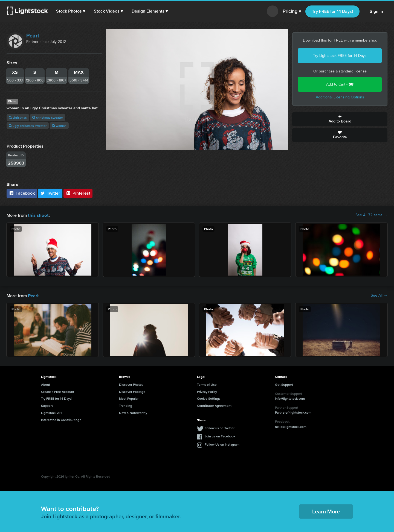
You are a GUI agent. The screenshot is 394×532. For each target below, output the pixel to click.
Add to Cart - (340, 84)
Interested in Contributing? (61, 419)
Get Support (284, 384)
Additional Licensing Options (340, 97)
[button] (71, 11)
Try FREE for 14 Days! (332, 11)
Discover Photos (131, 384)
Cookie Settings (209, 398)
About (46, 384)
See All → (379, 295)
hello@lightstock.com (291, 426)
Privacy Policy (207, 391)
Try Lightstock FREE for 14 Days (340, 56)
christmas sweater (48, 117)
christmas (18, 117)
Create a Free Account (58, 391)
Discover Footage (132, 391)
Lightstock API (52, 412)
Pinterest (78, 193)
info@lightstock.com (290, 398)
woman (59, 126)
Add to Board (340, 119)
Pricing (292, 11)
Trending (126, 405)
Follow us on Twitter (220, 427)
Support (47, 405)
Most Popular (129, 398)
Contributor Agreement (214, 405)
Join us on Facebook (220, 436)
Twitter (50, 193)
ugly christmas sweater (28, 126)
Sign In (376, 11)
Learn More (326, 511)
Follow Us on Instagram (222, 444)
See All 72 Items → (371, 215)
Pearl (33, 36)
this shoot (37, 215)
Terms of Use (207, 384)
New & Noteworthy (133, 412)
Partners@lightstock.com (293, 412)
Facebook (22, 193)
